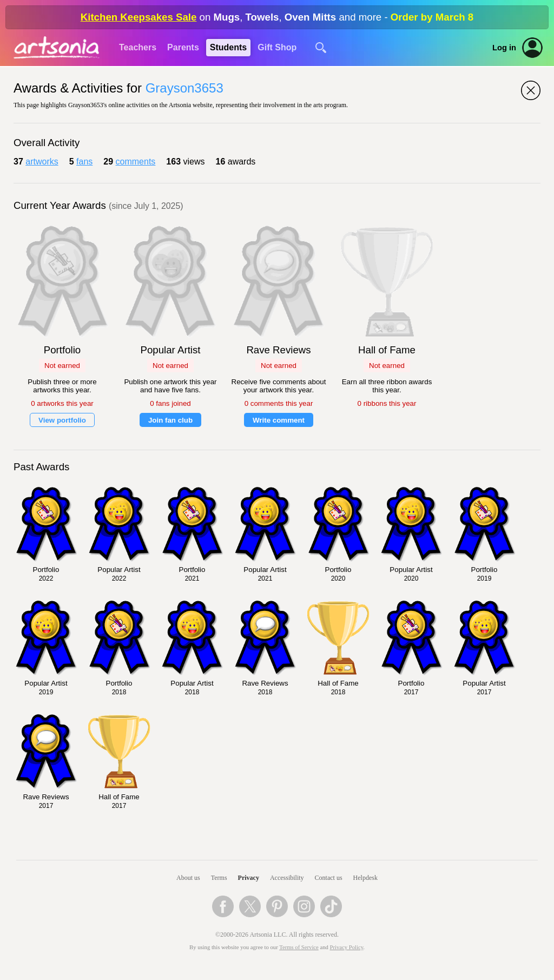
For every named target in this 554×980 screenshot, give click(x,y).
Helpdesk (365, 878)
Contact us (329, 878)
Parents (183, 47)
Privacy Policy (347, 947)
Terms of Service (299, 947)
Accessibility (287, 878)
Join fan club (170, 420)
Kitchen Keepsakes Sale (139, 17)
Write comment (279, 420)
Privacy (249, 878)
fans (84, 162)
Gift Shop (277, 47)
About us (188, 878)
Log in (504, 48)
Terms (219, 878)
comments (136, 162)
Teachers (138, 47)
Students (228, 47)
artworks (42, 162)
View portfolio (62, 420)
